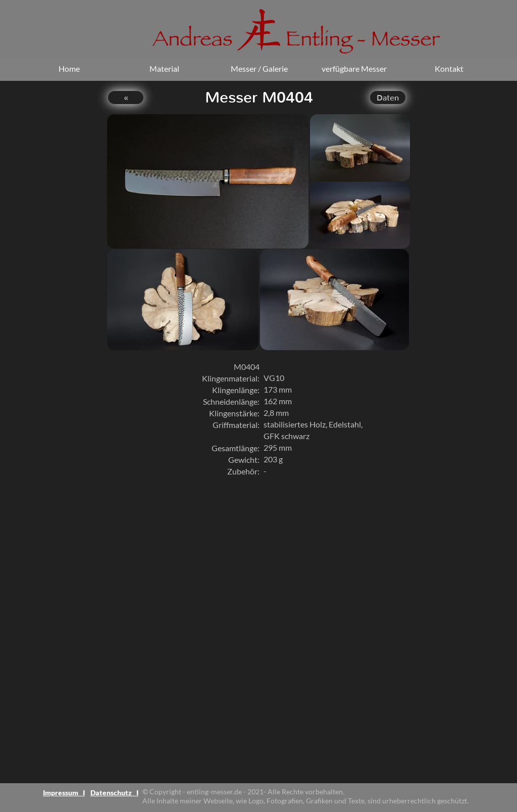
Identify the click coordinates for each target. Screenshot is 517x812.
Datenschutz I (114, 793)
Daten (388, 98)
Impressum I (64, 793)
